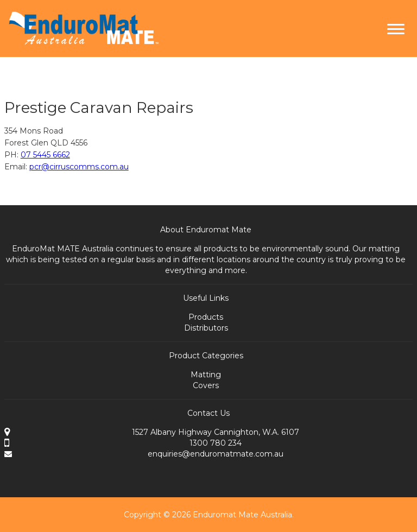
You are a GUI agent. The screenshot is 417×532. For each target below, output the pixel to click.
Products (206, 317)
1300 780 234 (216, 443)
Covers (206, 385)
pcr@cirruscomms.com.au (79, 167)
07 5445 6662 (45, 155)
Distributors (206, 328)
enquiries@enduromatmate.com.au (216, 454)
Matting (206, 375)
